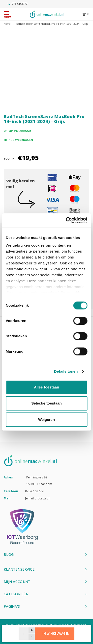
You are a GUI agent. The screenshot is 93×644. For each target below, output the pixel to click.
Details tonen (66, 371)
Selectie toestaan (46, 403)
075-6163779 (18, 4)
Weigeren (46, 419)
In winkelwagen (56, 633)
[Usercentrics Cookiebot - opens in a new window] (66, 220)
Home (7, 24)
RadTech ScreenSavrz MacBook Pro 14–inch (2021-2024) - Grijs (52, 24)
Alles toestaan (47, 387)
